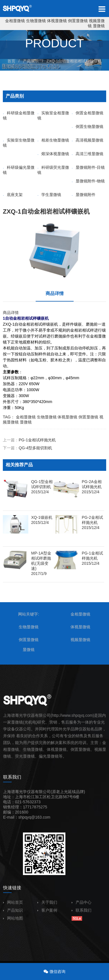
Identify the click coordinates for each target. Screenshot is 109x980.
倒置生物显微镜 (87, 127)
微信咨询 (57, 971)
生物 (27, 749)
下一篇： (27, 448)
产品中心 (82, 902)
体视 (51, 749)
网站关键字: (29, 614)
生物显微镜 (36, 21)
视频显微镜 (80, 640)
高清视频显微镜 (87, 140)
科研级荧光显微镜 (53, 170)
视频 (98, 749)
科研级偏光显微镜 (19, 170)
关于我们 (47, 902)
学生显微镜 (49, 195)
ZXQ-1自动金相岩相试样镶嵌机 (74, 61)
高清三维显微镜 (87, 154)
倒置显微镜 (78, 21)
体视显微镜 (57, 21)
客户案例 (47, 910)
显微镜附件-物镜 (88, 181)
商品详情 (55, 293)
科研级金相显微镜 (19, 115)
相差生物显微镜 (53, 140)
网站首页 (13, 902)
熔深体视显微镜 (53, 154)
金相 (94, 336)
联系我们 (82, 910)
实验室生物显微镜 (19, 143)
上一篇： (29, 440)
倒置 (74, 749)
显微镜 (99, 26)
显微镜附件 (84, 195)
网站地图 (13, 918)
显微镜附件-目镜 (88, 167)
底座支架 (13, 195)
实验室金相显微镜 (53, 115)
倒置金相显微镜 (87, 113)
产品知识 (13, 910)
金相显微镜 (15, 21)
